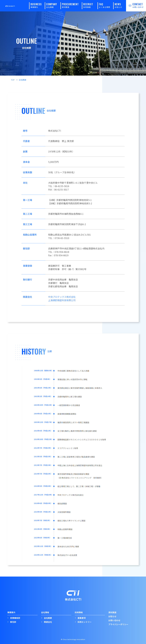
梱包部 (13, 622)
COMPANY (52, 5)
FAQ (105, 5)
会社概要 (48, 618)
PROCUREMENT (70, 5)
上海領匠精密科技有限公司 (62, 300)
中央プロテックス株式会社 (62, 297)
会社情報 (45, 612)
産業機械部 (15, 618)
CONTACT (135, 5)
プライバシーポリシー (118, 624)
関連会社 (48, 622)
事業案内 (11, 612)
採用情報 (79, 612)
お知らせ (112, 616)
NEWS (118, 5)
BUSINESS (36, 5)
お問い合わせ (114, 620)
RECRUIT (88, 5)
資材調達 (112, 612)
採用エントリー (85, 622)
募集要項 (82, 618)
